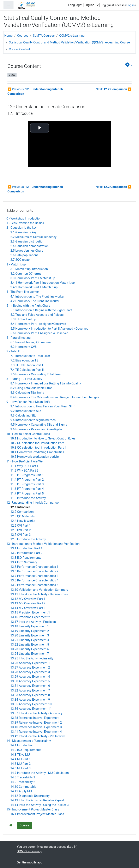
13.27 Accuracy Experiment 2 (30, 668)
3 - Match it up (16, 264)
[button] (129, 65)
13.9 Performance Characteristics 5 (34, 585)
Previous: (35, 91)
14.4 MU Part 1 (20, 759)
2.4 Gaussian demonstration (29, 246)
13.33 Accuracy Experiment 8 (30, 695)
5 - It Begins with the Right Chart (28, 306)
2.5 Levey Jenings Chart (27, 251)
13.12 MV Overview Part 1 (28, 599)
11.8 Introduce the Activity (28, 498)
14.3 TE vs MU (20, 755)
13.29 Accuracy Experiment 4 (30, 677)
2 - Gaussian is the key (22, 228)
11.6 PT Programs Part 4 (27, 489)
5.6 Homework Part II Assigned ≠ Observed (39, 333)
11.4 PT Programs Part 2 (27, 480)
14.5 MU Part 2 (20, 764)
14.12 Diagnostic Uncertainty (30, 796)
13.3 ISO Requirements (26, 558)
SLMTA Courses (44, 36)
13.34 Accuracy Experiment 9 (30, 700)
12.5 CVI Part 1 (20, 526)
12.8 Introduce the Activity (28, 539)
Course (24, 825)
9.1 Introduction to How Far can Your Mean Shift (43, 406)
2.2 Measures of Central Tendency (33, 237)
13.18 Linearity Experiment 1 (30, 626)
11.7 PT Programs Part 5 (27, 493)
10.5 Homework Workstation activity (35, 457)
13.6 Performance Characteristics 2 (34, 571)
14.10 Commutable (23, 787)
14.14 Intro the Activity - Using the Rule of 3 (40, 805)
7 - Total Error (16, 351)
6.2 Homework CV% (24, 347)
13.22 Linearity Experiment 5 (30, 645)
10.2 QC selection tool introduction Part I (38, 443)
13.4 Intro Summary (24, 562)
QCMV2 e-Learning (72, 36)
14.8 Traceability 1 (23, 777)
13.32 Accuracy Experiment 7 (30, 690)
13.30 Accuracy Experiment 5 (30, 681)
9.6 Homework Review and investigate (36, 429)
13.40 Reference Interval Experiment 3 (36, 727)
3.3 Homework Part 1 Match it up (33, 278)
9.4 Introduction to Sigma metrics (33, 420)
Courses (23, 36)
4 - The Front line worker (23, 292)
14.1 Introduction (22, 745)
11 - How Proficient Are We (25, 461)
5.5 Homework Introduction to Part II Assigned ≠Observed (49, 329)
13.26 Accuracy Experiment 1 (30, 663)
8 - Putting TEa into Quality (24, 379)
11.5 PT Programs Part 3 (27, 484)
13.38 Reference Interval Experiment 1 (36, 718)
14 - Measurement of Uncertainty (29, 741)
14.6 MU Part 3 (20, 768)
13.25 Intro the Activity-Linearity (32, 658)
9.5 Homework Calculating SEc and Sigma (39, 425)
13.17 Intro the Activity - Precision (33, 622)
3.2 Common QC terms (26, 274)
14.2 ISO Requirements (26, 750)
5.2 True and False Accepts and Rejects (37, 315)
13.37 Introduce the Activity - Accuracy (36, 713)
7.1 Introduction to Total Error (30, 356)
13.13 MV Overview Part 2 (28, 603)
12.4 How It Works (23, 521)
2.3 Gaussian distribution (27, 241)
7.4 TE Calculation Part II (27, 370)
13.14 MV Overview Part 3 (28, 608)
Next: (114, 89)
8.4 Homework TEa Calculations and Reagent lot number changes (55, 397)
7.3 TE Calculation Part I (27, 365)
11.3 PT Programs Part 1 (27, 475)
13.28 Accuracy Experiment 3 (30, 672)
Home (8, 36)
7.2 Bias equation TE (24, 360)
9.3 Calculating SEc (23, 415)
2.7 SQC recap (20, 260)
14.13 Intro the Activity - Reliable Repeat (37, 800)
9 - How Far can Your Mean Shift (28, 402)
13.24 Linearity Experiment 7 (30, 654)
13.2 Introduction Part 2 (26, 553)
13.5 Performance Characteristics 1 (34, 567)
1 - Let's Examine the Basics (25, 223)
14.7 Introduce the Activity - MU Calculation (40, 773)
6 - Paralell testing (19, 338)
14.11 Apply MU (21, 791)
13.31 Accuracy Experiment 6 (30, 686)
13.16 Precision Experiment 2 (30, 617)
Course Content (19, 49)
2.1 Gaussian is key (23, 232)
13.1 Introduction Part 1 (26, 548)
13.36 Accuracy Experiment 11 (31, 709)
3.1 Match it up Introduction (29, 269)
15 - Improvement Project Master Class (33, 809)
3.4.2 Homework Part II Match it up (34, 287)
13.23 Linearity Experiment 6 (30, 649)
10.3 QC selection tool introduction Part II (38, 448)
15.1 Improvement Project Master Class (37, 814)
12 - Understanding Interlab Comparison (33, 503)
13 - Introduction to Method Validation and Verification (43, 544)
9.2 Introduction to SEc (26, 411)
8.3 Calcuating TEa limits (27, 393)
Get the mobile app (30, 862)
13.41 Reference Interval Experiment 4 (36, 732)
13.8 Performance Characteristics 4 (34, 580)
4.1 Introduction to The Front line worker (37, 297)
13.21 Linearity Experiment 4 (30, 640)
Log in (131, 5)
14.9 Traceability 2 (23, 782)
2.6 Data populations (24, 255)
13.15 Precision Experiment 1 (30, 612)
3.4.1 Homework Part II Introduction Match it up (43, 283)
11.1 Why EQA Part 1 (24, 466)
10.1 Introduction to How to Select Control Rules (43, 438)
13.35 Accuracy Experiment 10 (31, 704)
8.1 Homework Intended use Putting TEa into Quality (46, 383)
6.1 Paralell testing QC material (31, 342)
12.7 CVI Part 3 (20, 535)
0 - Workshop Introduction (24, 219)
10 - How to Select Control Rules (28, 434)
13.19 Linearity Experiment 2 (30, 631)
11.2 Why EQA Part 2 (24, 471)
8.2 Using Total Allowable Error (31, 388)
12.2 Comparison (22, 512)
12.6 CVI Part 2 (20, 530)
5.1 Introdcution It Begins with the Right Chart (41, 310)
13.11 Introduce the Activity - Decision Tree (39, 594)
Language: (75, 5)
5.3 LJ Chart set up (23, 319)
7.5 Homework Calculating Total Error (36, 374)
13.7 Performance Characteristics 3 (34, 576)
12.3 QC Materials (22, 516)
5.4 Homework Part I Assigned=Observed (38, 324)
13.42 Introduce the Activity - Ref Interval (38, 736)
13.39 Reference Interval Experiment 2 (36, 723)
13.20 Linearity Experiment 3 (30, 635)
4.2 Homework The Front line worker (35, 301)
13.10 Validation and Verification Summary (39, 590)
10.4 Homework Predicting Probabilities (37, 452)
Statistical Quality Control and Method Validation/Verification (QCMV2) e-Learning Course (69, 42)
